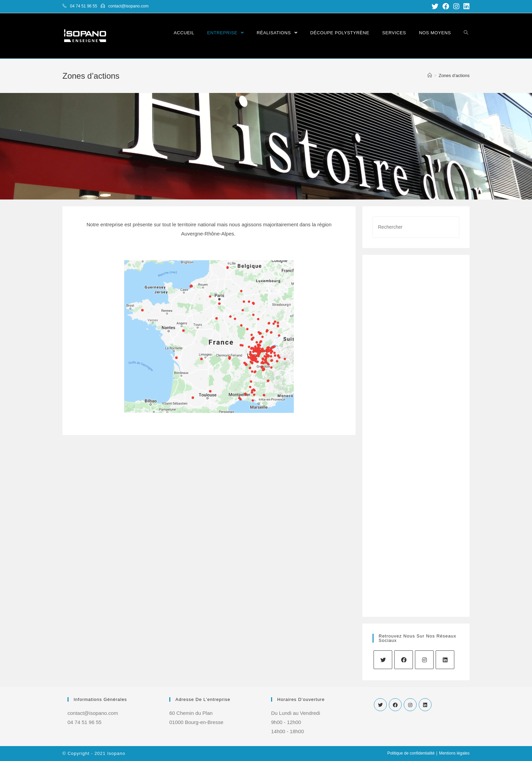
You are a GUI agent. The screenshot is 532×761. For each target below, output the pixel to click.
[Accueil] (430, 75)
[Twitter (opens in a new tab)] (435, 6)
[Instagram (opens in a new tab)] (456, 6)
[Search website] (466, 33)
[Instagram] (424, 660)
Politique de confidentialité (411, 753)
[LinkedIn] (445, 660)
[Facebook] (404, 660)
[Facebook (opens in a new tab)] (446, 6)
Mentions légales (454, 753)
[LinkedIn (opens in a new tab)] (465, 6)
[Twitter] (383, 660)
